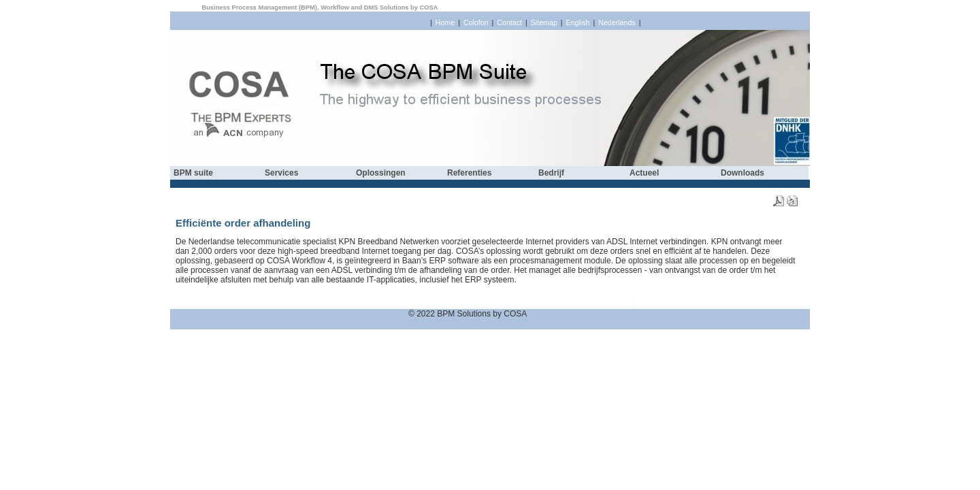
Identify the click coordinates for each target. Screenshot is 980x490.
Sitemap (544, 22)
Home (445, 22)
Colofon (476, 22)
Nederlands (617, 22)
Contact (509, 22)
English (578, 22)
